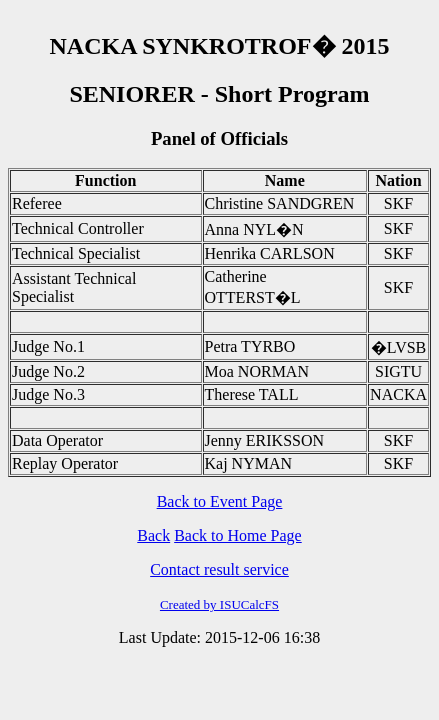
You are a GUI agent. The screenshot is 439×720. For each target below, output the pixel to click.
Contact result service (219, 569)
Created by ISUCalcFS (219, 604)
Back (153, 535)
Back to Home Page (238, 535)
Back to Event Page (220, 501)
